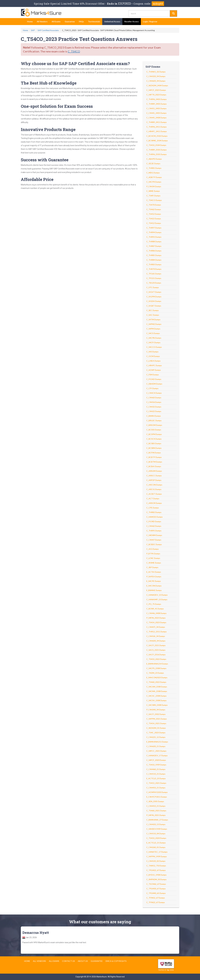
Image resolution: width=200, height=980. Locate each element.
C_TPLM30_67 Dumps (156, 889)
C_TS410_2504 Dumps (156, 145)
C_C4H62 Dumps (154, 526)
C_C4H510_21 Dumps (156, 774)
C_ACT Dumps (153, 498)
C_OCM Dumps (153, 356)
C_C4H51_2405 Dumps (156, 108)
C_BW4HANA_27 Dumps (157, 820)
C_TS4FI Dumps (153, 196)
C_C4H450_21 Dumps (156, 788)
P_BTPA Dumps (153, 554)
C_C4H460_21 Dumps (156, 769)
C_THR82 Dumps (154, 512)
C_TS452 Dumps (154, 214)
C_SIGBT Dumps (154, 306)
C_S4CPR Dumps (154, 182)
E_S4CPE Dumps (154, 581)
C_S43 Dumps (152, 352)
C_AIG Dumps (153, 549)
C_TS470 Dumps (154, 205)
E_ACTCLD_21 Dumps (156, 843)
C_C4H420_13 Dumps (156, 824)
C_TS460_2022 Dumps (156, 682)
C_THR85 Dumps (154, 255)
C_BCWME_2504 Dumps (157, 141)
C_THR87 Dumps (154, 246)
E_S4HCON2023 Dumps (157, 677)
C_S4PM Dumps (153, 329)
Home (30, 21)
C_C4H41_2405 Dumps (156, 113)
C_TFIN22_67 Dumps (156, 902)
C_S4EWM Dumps (154, 535)
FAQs (81, 21)
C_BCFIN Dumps (154, 453)
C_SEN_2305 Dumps (155, 801)
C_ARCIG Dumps (154, 489)
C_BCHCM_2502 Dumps (157, 136)
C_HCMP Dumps (154, 370)
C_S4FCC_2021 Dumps (156, 751)
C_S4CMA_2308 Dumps (157, 691)
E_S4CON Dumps (154, 586)
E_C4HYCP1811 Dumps (157, 797)
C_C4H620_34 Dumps (156, 81)
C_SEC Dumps (153, 310)
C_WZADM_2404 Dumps (157, 85)
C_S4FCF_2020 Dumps (156, 760)
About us (83, 961)
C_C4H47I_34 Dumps (156, 627)
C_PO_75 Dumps (154, 604)
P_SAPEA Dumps (154, 576)
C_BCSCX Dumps (154, 439)
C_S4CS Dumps (153, 333)
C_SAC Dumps (153, 315)
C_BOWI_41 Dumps (155, 609)
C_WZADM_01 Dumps (156, 728)
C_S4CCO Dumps (154, 347)
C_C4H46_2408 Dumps (156, 613)
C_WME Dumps (153, 191)
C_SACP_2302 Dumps (156, 714)
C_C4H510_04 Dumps (156, 833)
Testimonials (94, 21)
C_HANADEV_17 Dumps (157, 755)
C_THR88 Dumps (154, 241)
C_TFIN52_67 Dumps (156, 898)
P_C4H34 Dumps (154, 186)
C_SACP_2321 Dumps (156, 645)
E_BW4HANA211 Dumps (157, 742)
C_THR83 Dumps (154, 264)
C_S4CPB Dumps (154, 338)
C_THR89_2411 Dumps (157, 122)
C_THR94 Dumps (154, 232)
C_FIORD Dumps (154, 521)
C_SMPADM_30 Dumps (156, 879)
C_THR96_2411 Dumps (157, 127)
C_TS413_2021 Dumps (156, 783)
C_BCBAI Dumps (154, 466)
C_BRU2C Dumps (154, 420)
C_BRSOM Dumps (154, 425)
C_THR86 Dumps (154, 251)
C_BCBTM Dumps (154, 462)
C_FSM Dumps (153, 375)
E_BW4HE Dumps (154, 590)
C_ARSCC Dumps (154, 476)
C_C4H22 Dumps (154, 411)
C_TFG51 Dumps (154, 278)
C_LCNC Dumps (153, 558)
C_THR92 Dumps (154, 237)
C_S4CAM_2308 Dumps (157, 687)
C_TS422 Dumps (154, 219)
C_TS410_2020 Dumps (156, 838)
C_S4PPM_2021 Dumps (157, 719)
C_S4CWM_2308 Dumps (157, 705)
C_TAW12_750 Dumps (156, 866)
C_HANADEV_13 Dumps (157, 595)
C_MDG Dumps (153, 173)
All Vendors (42, 21)
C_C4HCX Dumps (154, 393)
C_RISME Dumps (154, 563)
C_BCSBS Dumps (154, 443)
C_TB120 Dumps (154, 283)
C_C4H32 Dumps (154, 407)
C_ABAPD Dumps (154, 159)
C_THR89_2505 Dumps (157, 150)
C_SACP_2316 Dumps (156, 655)
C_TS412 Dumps (154, 223)
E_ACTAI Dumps (154, 572)
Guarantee (70, 21)
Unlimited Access (112, 21)
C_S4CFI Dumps (153, 342)
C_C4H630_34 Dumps (156, 641)
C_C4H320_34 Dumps (156, 76)
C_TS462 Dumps (154, 209)
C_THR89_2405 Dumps (157, 104)
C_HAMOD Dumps (155, 517)
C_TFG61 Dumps (154, 274)
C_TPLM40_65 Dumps (156, 893)
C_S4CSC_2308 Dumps (156, 696)
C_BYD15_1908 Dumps (156, 875)
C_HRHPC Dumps (154, 365)
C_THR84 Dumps (154, 260)
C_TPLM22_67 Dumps (156, 870)
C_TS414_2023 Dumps (156, 622)
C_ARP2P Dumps (154, 480)
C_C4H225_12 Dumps (156, 737)
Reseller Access (132, 21)
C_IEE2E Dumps (153, 163)
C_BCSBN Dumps (154, 448)
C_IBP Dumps (152, 567)
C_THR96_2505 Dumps (157, 154)
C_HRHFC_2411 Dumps (157, 131)
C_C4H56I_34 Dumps (156, 636)
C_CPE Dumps (153, 508)
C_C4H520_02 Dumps (156, 861)
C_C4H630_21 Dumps (156, 746)
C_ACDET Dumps (154, 494)
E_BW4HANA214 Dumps (157, 664)
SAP (33, 30)
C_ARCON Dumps (154, 485)
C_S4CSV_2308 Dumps (156, 700)
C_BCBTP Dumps (154, 457)
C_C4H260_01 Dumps (156, 847)
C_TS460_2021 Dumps (156, 811)
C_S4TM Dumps (153, 320)
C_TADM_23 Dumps (155, 673)
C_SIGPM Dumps (154, 297)
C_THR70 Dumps (154, 269)
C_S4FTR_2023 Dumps (156, 95)
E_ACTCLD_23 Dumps (156, 778)
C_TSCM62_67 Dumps (156, 884)
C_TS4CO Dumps (154, 200)
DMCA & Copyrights (116, 961)
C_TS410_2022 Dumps (156, 659)
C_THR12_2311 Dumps (157, 632)
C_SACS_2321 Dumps (156, 650)
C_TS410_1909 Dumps (156, 765)
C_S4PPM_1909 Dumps (157, 856)
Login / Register (150, 21)
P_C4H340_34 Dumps (156, 710)
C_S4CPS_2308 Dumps (156, 668)
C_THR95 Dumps (154, 531)
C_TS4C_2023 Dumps (156, 733)
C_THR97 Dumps (154, 228)
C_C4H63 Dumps (154, 398)
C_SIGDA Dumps (154, 301)
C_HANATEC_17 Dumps (157, 852)
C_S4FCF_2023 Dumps (156, 90)
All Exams (56, 21)
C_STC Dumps (153, 287)
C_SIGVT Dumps (154, 292)
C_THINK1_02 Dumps (156, 72)
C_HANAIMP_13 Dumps (157, 599)
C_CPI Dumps (152, 388)
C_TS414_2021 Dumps (156, 723)
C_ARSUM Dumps (154, 471)
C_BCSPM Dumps (154, 434)
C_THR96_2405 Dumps (157, 99)
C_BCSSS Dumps (154, 430)
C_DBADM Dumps (154, 384)
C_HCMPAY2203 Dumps (157, 792)
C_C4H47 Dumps (154, 540)
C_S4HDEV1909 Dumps (157, 829)
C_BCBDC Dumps (154, 544)
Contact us (68, 961)
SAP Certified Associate (48, 30)
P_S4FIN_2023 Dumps (156, 618)
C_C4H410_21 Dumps (156, 806)
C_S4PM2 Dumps (154, 324)
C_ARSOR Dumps (154, 503)
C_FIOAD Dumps (154, 379)
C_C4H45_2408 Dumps (156, 118)
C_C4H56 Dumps (154, 402)
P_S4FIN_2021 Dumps (156, 815)
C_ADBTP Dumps (154, 177)
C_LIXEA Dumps (153, 361)
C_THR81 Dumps (154, 168)
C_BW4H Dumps (154, 416)
